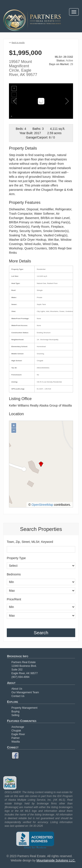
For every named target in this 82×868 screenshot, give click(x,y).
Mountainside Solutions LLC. (56, 860)
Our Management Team (25, 692)
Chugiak (16, 731)
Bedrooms (14, 574)
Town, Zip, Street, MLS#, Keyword (30, 542)
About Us (17, 689)
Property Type (16, 558)
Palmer (16, 738)
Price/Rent (14, 599)
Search (41, 633)
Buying (15, 712)
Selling (15, 715)
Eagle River (18, 734)
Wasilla (16, 742)
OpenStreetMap (42, 505)
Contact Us (18, 696)
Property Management (24, 708)
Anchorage (18, 727)
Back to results (18, 43)
